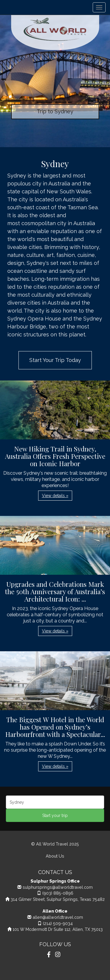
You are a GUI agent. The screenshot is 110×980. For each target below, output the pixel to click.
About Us (55, 856)
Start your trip (55, 815)
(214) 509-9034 (58, 923)
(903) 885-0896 (58, 893)
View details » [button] (55, 496)
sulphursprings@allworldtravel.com (58, 887)
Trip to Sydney (55, 111)
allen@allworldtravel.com (58, 917)
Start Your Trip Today (55, 360)
